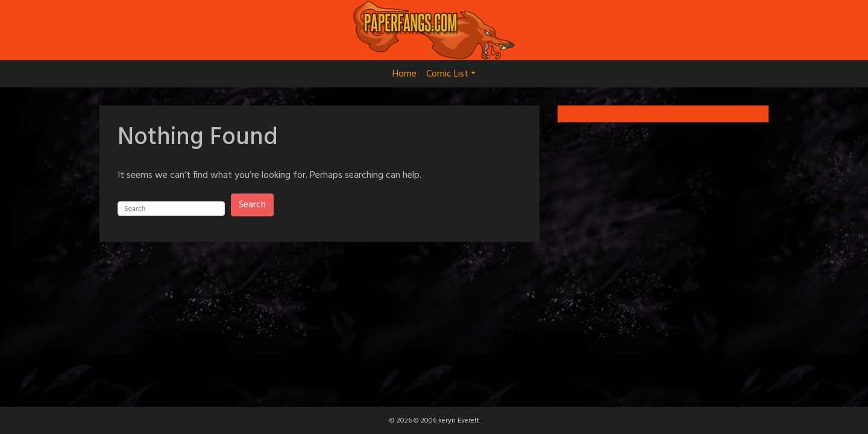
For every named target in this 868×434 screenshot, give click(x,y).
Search (252, 205)
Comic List (451, 74)
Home (404, 74)
